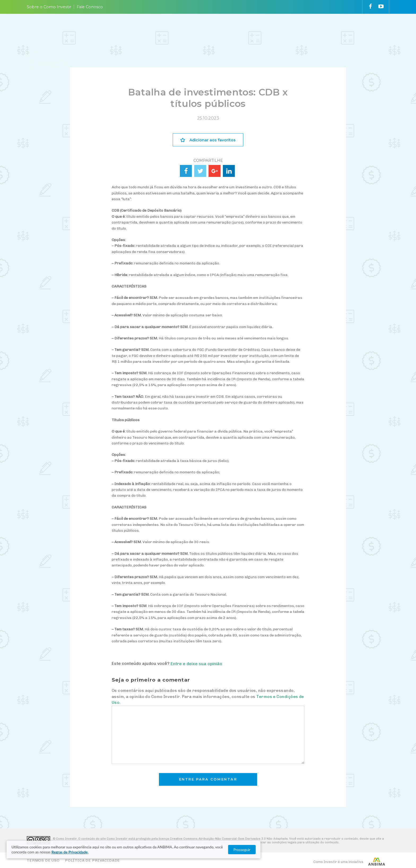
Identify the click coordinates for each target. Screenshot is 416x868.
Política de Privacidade (92, 860)
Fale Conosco (90, 7)
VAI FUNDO (296, 30)
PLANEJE (169, 30)
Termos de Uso (43, 860)
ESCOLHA (228, 30)
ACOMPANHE (261, 30)
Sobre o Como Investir (49, 7)
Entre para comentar (208, 779)
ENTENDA (198, 30)
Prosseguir (349, 850)
